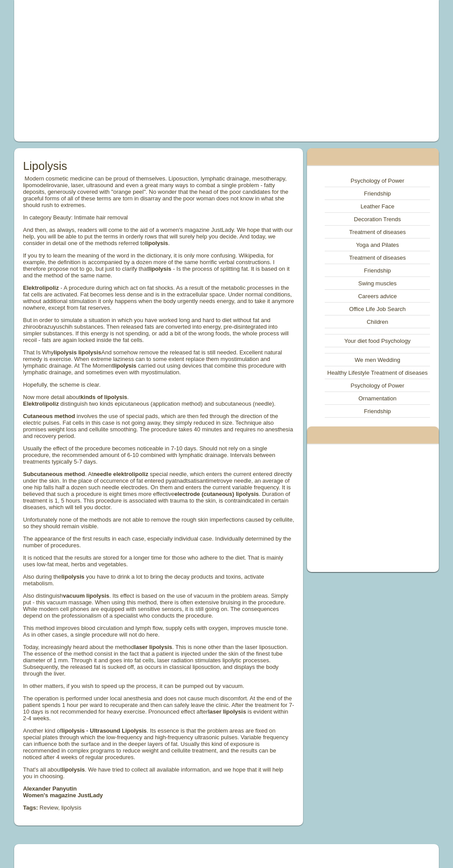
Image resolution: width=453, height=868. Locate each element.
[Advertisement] (145, 71)
